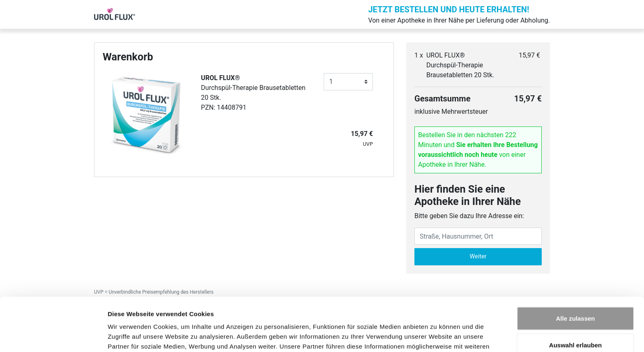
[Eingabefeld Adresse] (478, 236)
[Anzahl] (348, 82)
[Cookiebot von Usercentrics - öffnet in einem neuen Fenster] (53, 336)
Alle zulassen (575, 271)
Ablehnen (575, 325)
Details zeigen (437, 336)
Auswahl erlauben (575, 298)
